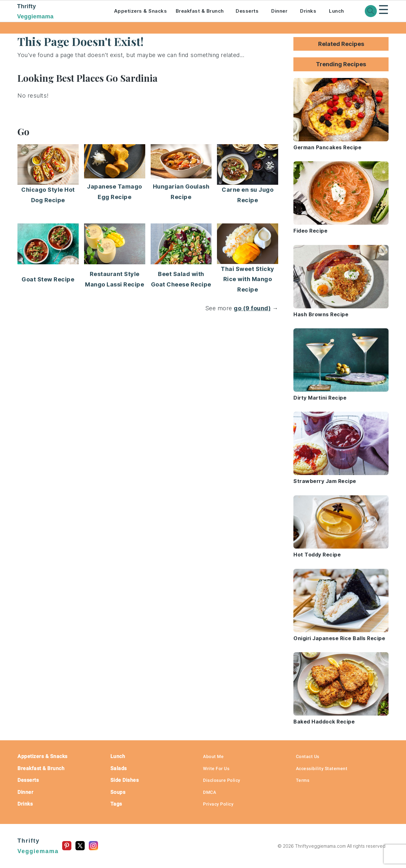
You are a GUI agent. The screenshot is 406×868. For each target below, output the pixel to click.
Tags (116, 804)
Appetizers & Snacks (141, 11)
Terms (303, 780)
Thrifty (57, 12)
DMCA (210, 792)
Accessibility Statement (322, 768)
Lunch (337, 11)
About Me (213, 756)
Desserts (247, 11)
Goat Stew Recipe (48, 279)
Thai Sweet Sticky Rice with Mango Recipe (248, 279)
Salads (119, 768)
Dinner (279, 11)
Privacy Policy (218, 804)
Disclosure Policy (222, 780)
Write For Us (216, 768)
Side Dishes (125, 780)
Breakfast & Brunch (200, 11)
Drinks (308, 11)
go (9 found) (252, 308)
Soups (118, 792)
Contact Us (308, 756)
